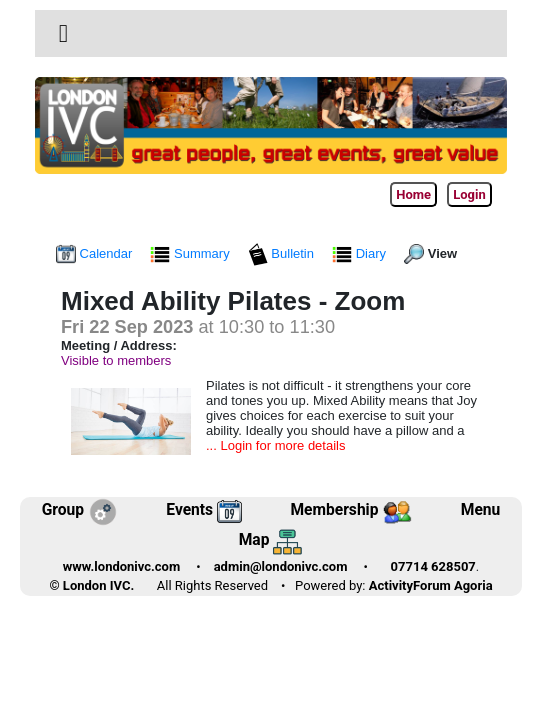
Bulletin (283, 253)
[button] (63, 33)
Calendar (96, 253)
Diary (361, 253)
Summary (191, 253)
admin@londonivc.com (281, 566)
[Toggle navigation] (63, 34)
